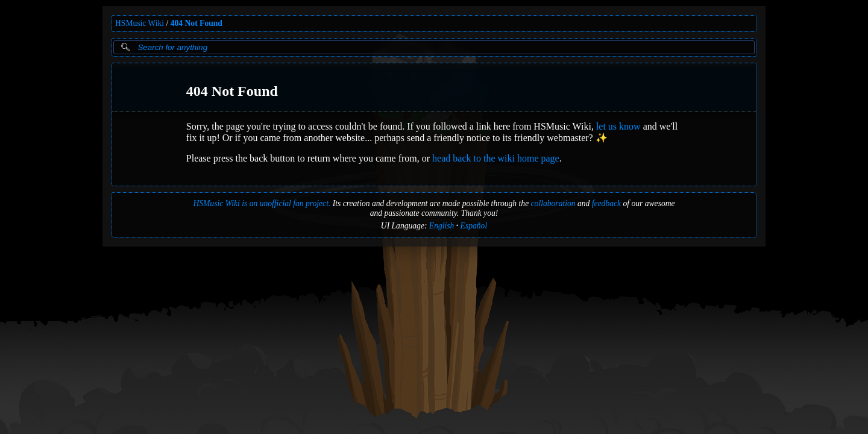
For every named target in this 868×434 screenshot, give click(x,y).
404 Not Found (197, 23)
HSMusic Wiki (140, 23)
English (442, 226)
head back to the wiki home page (496, 158)
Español (474, 226)
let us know (618, 126)
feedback (606, 203)
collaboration (553, 203)
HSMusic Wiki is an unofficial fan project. (262, 203)
